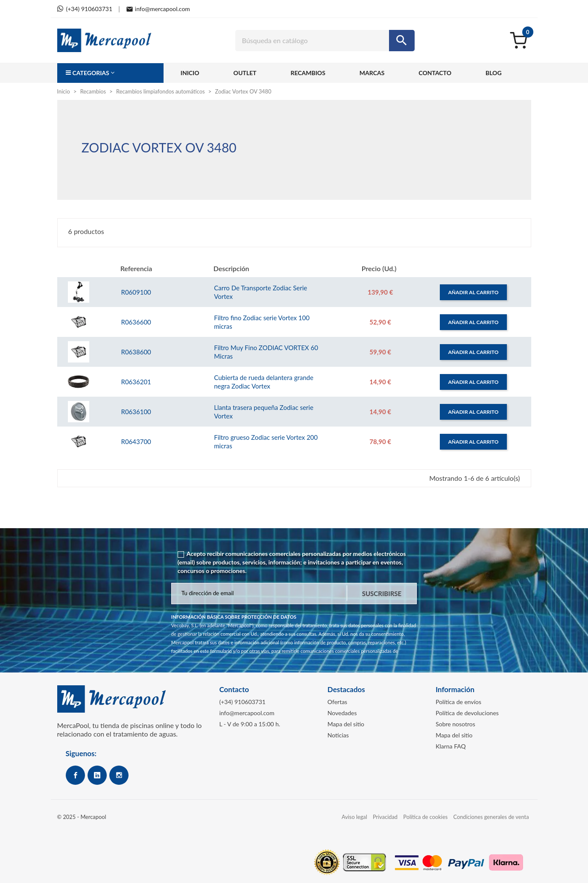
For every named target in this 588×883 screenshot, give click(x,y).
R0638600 (136, 352)
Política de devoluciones (467, 713)
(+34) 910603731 (242, 702)
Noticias (338, 735)
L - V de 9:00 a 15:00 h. (250, 724)
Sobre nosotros (455, 724)
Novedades (342, 713)
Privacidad (385, 817)
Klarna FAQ (451, 746)
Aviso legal (354, 817)
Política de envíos (458, 702)
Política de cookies (425, 817)
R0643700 (136, 441)
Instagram (119, 775)
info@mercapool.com (247, 713)
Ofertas (337, 702)
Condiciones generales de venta (491, 817)
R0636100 (136, 412)
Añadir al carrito (474, 292)
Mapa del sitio (346, 724)
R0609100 (136, 292)
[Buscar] (325, 41)
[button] (110, 73)
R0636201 (136, 382)
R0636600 (136, 322)
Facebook (75, 775)
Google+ (97, 775)
